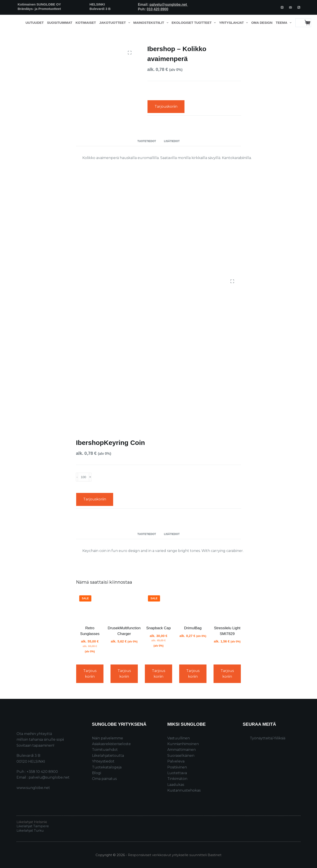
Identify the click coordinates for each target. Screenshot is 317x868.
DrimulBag (193, 628)
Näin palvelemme (108, 738)
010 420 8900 (157, 9)
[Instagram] (282, 7)
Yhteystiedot (103, 761)
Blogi (97, 773)
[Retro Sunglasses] (90, 606)
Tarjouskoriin (166, 106)
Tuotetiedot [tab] (147, 141)
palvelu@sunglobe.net (169, 5)
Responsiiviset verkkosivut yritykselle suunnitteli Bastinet (175, 855)
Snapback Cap (158, 628)
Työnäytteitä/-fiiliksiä (268, 738)
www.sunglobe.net (33, 788)
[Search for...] (299, 23)
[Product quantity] (83, 477)
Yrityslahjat (234, 23)
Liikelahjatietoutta (108, 756)
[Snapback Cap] (158, 606)
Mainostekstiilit (152, 23)
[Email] (290, 7)
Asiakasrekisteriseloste (111, 744)
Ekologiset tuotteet (195, 23)
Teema (285, 23)
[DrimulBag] (193, 606)
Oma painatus (104, 779)
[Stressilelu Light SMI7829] (227, 606)
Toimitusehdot (105, 750)
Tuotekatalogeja (107, 767)
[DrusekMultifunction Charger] (124, 606)
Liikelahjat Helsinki (32, 822)
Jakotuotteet (115, 23)
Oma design (262, 23)
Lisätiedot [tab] (172, 141)
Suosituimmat (60, 23)
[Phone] (299, 7)
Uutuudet (35, 23)
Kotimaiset (86, 23)
